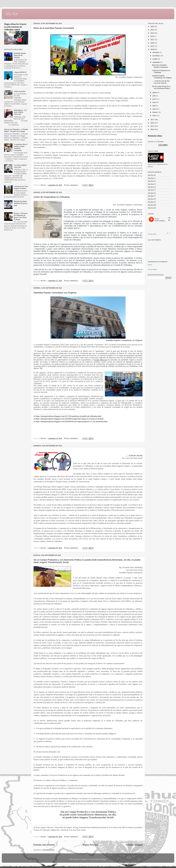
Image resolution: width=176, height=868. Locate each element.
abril (154, 106)
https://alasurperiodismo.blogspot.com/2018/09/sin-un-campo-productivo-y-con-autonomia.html (72, 421)
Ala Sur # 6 (152, 193)
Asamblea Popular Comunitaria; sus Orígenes (55, 293)
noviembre (156, 56)
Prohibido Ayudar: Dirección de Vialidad (20, 55)
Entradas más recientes (44, 845)
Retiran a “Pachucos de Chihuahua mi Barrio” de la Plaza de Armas (21, 216)
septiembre (156, 62)
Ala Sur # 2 (152, 181)
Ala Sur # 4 (152, 187)
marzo (155, 109)
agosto (155, 92)
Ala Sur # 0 (152, 175)
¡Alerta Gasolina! (20, 91)
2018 (152, 49)
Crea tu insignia (152, 269)
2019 (152, 46)
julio (154, 96)
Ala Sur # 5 (152, 190)
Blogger (104, 859)
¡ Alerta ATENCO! (20, 72)
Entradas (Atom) (49, 850)
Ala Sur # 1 (152, 178)
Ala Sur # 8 (152, 199)
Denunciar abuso (155, 136)
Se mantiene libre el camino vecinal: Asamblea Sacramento (21, 147)
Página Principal (91, 845)
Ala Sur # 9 (152, 202)
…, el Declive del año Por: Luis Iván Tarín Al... (161, 82)
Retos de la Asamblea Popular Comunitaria (54, 28)
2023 (152, 36)
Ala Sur (12, 14)
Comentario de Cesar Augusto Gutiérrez (21, 187)
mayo (155, 102)
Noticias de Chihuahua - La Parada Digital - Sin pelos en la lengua (16, 130)
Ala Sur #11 (152, 208)
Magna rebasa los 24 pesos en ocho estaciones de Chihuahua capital (15, 27)
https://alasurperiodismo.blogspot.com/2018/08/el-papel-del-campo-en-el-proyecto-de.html (70, 419)
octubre (155, 59)
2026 (152, 26)
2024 (152, 33)
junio (154, 99)
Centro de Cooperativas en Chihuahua (52, 197)
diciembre (156, 52)
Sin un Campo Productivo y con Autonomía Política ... (162, 87)
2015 (152, 126)
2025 (152, 30)
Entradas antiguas (134, 845)
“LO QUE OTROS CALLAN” (20, 166)
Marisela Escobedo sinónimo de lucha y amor (21, 203)
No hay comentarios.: (72, 185)
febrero (155, 112)
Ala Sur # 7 (152, 196)
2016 (152, 123)
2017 (152, 120)
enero (155, 115)
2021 (152, 40)
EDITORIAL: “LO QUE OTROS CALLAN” (20, 112)
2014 (152, 129)
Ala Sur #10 (152, 205)
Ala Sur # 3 (152, 184)
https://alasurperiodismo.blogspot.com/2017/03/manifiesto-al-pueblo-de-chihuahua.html (69, 416)
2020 (152, 43)
